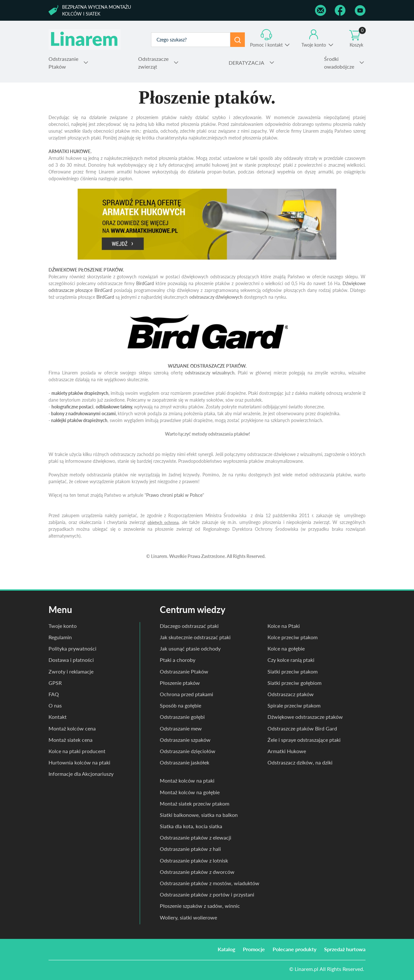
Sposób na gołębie (180, 705)
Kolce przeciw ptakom (293, 637)
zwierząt (153, 62)
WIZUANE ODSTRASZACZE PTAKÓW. (207, 366)
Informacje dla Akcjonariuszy (81, 774)
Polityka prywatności (72, 648)
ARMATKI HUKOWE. (70, 151)
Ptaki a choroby (178, 660)
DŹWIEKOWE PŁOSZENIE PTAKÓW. (86, 270)
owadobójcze (339, 62)
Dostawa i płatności (71, 660)
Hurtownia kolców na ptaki (79, 762)
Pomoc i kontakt (266, 45)
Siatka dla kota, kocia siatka (191, 826)
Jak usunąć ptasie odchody (190, 648)
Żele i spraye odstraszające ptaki (304, 740)
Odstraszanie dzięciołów (188, 751)
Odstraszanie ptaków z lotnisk (194, 860)
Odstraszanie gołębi (182, 717)
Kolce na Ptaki (284, 626)
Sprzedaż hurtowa (345, 949)
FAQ (54, 694)
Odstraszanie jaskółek (185, 762)
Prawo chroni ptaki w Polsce (174, 495)
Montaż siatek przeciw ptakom (195, 803)
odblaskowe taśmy (114, 407)
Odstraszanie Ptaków (184, 671)
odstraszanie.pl (85, 39)
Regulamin (60, 637)
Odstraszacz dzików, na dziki (300, 762)
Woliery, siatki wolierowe (188, 917)
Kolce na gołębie (286, 648)
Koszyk (358, 38)
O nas (55, 705)
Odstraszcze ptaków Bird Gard (302, 728)
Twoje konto (314, 45)
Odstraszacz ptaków (291, 694)
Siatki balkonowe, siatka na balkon (199, 815)
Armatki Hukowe (287, 751)
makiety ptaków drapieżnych (80, 393)
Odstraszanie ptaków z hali (190, 849)
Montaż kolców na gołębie (190, 792)
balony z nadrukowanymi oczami (83, 413)
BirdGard (145, 283)
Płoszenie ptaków (180, 683)
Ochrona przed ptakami (186, 694)
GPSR (55, 683)
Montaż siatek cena (71, 740)
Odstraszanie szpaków (185, 740)
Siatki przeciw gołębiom (294, 683)
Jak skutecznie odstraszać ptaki (195, 637)
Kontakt (58, 717)
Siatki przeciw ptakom (293, 671)
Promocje (254, 949)
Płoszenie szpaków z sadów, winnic (200, 906)
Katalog (226, 949)
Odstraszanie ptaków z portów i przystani (207, 894)
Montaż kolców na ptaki (187, 780)
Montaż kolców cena (72, 728)
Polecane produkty (294, 949)
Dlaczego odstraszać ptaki (189, 626)
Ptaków (63, 62)
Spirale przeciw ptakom (294, 705)
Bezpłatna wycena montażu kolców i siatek (97, 10)
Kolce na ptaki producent (77, 751)
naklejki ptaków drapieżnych (79, 420)
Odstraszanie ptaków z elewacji (196, 837)
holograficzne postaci (72, 407)
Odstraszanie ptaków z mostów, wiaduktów (210, 883)
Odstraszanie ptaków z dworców (197, 872)
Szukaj (238, 40)
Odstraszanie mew (181, 728)
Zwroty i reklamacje (71, 671)
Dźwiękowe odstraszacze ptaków (305, 717)
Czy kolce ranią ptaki (291, 660)
